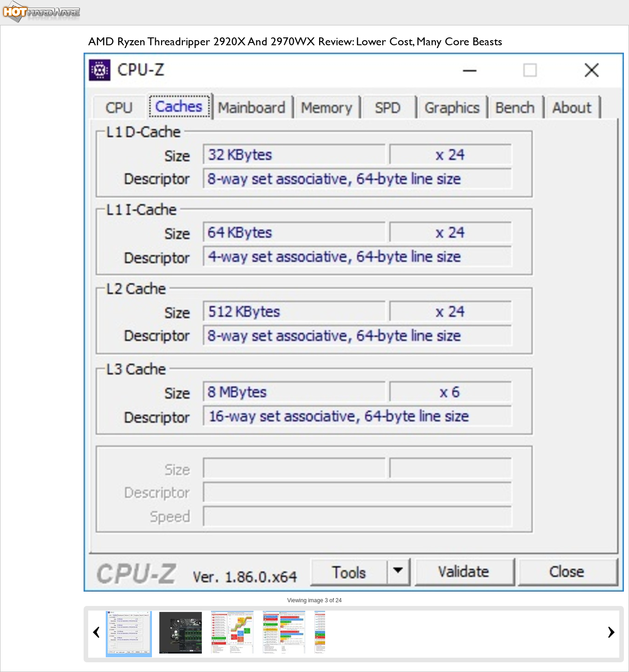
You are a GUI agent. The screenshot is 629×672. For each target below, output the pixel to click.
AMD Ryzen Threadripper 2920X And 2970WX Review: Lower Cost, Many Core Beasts (295, 41)
